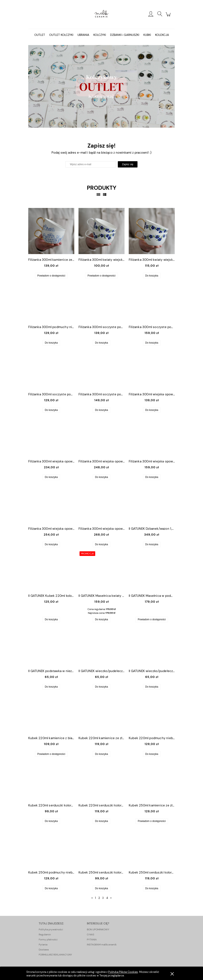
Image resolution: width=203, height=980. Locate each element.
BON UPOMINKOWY (98, 929)
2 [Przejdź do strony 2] (99, 898)
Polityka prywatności (51, 929)
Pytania (43, 945)
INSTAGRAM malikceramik (102, 945)
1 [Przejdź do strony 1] (95, 898)
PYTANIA (92, 940)
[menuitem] (40, 35)
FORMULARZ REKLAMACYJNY (55, 955)
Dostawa (44, 950)
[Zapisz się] (128, 164)
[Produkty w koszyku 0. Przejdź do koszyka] (169, 17)
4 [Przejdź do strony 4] (107, 898)
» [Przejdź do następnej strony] (111, 898)
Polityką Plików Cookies (123, 972)
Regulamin (45, 935)
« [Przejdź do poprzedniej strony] (92, 898)
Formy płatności (48, 940)
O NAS (91, 935)
